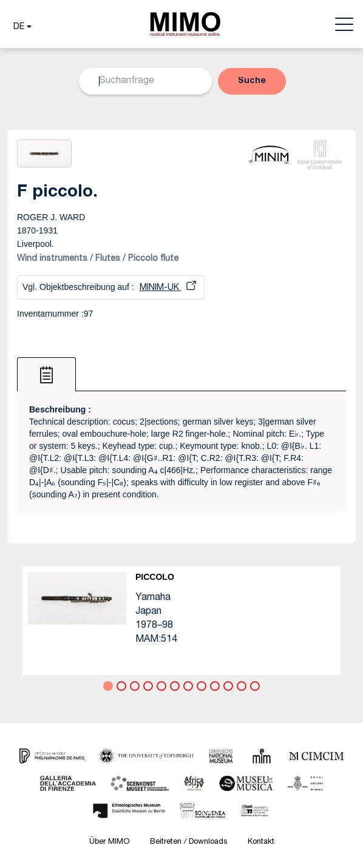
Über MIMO (109, 842)
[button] (21, 27)
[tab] (46, 374)
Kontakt (261, 842)
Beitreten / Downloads (188, 842)
